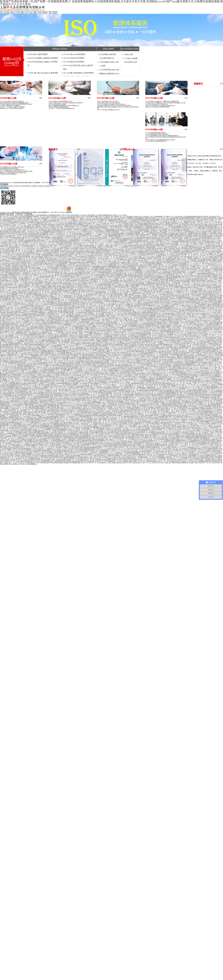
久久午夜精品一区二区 (15, 276)
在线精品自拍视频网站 (157, 278)
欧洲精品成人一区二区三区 (122, 237)
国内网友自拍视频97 (168, 360)
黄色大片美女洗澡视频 (125, 297)
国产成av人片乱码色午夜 (15, 255)
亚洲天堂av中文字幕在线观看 (209, 345)
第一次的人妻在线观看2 (164, 250)
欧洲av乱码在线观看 (196, 290)
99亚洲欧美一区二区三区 (204, 289)
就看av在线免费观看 (180, 347)
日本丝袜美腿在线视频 (187, 434)
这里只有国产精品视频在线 (202, 395)
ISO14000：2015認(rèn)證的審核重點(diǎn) (62, 108)
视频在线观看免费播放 (61, 311)
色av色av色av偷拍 (199, 282)
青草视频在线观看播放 (79, 399)
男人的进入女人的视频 (55, 244)
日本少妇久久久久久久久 (110, 225)
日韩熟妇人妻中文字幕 (56, 454)
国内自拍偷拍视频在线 (92, 357)
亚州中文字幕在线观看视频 (134, 271)
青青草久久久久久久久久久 (93, 297)
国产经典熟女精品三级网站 (33, 374)
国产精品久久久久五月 (156, 218)
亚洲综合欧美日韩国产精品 (171, 274)
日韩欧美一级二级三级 (159, 267)
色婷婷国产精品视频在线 (56, 324)
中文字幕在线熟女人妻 (185, 223)
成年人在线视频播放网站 (72, 240)
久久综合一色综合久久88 (16, 379)
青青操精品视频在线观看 (8, 324)
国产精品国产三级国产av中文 (93, 425)
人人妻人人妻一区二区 (37, 331)
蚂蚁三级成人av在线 (186, 354)
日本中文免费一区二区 (24, 230)
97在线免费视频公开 (86, 445)
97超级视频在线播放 (145, 452)
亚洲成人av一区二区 (201, 265)
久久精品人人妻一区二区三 (19, 225)
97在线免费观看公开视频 (141, 218)
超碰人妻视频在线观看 (178, 441)
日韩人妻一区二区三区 (174, 453)
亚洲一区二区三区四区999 (8, 226)
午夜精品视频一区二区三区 (130, 340)
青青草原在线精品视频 (205, 236)
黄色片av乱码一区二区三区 (56, 285)
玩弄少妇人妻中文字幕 (9, 242)
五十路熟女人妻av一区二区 (180, 325)
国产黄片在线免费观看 (49, 338)
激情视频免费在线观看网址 (186, 339)
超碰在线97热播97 (188, 368)
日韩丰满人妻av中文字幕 (131, 367)
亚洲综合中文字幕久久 (103, 372)
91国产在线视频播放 (134, 296)
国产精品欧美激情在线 (154, 339)
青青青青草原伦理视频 (76, 336)
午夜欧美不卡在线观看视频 (89, 279)
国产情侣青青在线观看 (55, 463)
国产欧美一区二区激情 (68, 219)
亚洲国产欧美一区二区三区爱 (88, 317)
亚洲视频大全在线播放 (154, 407)
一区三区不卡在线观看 (163, 247)
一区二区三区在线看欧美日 (152, 414)
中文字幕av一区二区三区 (104, 222)
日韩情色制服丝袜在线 (195, 247)
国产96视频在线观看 (149, 247)
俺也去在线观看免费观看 (66, 457)
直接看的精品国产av (39, 308)
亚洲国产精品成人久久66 (113, 315)
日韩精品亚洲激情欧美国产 (173, 338)
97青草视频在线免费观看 (133, 233)
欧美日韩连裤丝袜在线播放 (151, 253)
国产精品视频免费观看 (149, 325)
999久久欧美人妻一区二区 (150, 393)
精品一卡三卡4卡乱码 (184, 431)
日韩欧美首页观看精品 (113, 456)
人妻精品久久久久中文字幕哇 (86, 289)
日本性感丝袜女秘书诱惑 (212, 325)
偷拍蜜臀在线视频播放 (104, 285)
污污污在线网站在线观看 (211, 324)
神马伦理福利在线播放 (128, 371)
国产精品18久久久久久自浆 (60, 253)
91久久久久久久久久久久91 (123, 317)
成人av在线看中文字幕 (39, 226)
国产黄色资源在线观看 (24, 261)
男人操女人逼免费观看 (81, 226)
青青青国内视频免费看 (7, 315)
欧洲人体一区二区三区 (87, 275)
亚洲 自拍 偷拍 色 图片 (65, 389)
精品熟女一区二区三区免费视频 (169, 265)
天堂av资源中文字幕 (182, 219)
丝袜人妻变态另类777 (91, 258)
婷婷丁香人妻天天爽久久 (143, 375)
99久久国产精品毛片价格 (120, 269)
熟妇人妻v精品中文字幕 (193, 242)
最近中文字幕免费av (188, 453)
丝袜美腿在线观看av (83, 281)
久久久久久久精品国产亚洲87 (172, 342)
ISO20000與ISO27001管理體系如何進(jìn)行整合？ (161, 140)
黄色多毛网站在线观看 (210, 275)
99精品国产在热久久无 (28, 264)
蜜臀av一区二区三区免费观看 (119, 247)
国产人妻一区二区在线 (125, 333)
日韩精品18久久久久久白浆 (64, 301)
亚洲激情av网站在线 (176, 340)
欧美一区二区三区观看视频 (70, 326)
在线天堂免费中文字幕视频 (210, 269)
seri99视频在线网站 (15, 413)
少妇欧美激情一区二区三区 (198, 377)
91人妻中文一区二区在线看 (103, 240)
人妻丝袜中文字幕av (33, 232)
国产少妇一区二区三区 (56, 459)
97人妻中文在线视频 (210, 360)
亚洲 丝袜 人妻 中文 (160, 421)
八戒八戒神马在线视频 (175, 368)
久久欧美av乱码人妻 (69, 396)
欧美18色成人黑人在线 (105, 279)
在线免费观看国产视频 (84, 313)
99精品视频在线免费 (210, 406)
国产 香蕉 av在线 (182, 393)
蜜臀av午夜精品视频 (193, 353)
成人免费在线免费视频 (126, 379)
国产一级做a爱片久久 (134, 287)
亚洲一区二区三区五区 (21, 251)
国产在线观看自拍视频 (13, 237)
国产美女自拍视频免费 (91, 427)
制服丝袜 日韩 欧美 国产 (118, 290)
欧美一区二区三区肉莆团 (94, 460)
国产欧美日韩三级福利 (174, 460)
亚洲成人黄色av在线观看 (84, 364)
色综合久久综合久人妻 (86, 250)
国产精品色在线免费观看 (197, 261)
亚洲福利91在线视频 (74, 363)
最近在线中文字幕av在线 (86, 292)
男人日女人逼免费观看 (196, 360)
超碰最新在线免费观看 (156, 379)
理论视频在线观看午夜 (147, 285)
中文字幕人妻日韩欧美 (118, 421)
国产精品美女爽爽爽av (205, 276)
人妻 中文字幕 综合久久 (120, 336)
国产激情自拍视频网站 (42, 427)
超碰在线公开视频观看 (145, 226)
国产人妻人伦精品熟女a (135, 393)
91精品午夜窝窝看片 (69, 308)
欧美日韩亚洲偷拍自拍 (78, 304)
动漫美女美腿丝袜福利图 (146, 318)
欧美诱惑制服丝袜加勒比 (68, 364)
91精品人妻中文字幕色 (97, 434)
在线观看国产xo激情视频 (21, 274)
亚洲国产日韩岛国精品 (195, 249)
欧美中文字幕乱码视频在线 (141, 354)
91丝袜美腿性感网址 (70, 223)
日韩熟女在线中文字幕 (64, 257)
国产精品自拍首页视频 (148, 331)
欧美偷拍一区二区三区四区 (190, 226)
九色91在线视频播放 (116, 275)
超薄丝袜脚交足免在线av (165, 351)
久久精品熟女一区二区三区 (129, 318)
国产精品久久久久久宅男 (144, 439)
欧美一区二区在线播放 (141, 379)
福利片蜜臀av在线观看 (128, 286)
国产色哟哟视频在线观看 (41, 434)
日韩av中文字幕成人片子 (11, 223)
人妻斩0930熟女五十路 (30, 340)
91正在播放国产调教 (59, 400)
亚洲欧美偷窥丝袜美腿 (42, 381)
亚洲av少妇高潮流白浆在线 (148, 250)
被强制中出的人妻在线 (161, 367)
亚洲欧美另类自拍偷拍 (62, 225)
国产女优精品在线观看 (73, 343)
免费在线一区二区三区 (40, 275)
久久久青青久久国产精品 (108, 328)
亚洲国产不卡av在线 (101, 236)
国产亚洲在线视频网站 (77, 225)
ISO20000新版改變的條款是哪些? (156, 133)
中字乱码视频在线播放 (117, 233)
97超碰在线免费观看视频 (122, 239)
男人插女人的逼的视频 (89, 247)
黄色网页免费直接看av (190, 403)
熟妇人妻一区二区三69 (75, 232)
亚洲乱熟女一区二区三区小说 (192, 262)
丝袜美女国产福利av (125, 374)
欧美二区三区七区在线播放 (90, 414)
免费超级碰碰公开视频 (82, 328)
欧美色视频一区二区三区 (187, 389)
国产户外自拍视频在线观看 (29, 442)
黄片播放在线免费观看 (86, 290)
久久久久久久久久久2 (162, 372)
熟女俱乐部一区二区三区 (193, 422)
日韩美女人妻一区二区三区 (69, 230)
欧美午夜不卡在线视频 (144, 350)
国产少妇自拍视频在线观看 (139, 304)
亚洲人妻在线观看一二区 (161, 456)
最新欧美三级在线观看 (39, 350)
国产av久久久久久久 (38, 303)
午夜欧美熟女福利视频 (67, 274)
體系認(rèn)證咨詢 (60, 49)
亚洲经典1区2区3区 (22, 260)
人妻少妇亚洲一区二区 (163, 315)
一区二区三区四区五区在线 (8, 303)
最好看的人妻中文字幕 (32, 297)
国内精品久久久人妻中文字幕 (172, 409)
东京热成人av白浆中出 (71, 237)
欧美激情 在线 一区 (194, 424)
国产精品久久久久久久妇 (155, 442)
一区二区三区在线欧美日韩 (15, 452)
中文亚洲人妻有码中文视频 (96, 406)
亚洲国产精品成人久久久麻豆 (165, 246)
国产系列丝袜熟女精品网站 (188, 301)
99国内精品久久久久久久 (202, 379)
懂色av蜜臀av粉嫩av (48, 301)
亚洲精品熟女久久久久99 (189, 229)
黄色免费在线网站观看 (113, 219)
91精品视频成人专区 (175, 456)
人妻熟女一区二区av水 (205, 244)
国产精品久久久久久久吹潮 (146, 299)
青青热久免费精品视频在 (86, 332)
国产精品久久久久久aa (42, 281)
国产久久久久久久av (198, 246)
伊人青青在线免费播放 (204, 456)
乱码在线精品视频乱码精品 (17, 232)
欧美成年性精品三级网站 (136, 265)
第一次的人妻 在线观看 (70, 319)
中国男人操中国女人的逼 (213, 282)
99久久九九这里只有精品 (24, 324)
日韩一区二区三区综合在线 (98, 286)
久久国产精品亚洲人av (75, 239)
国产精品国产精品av (158, 223)
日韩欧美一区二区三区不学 (202, 370)
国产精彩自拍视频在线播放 (177, 463)
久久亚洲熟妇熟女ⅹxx (124, 251)
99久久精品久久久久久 (83, 218)
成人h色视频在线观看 (208, 242)
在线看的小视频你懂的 (26, 329)
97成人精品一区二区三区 (141, 413)
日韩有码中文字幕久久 (78, 221)
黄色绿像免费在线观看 (198, 250)
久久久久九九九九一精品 (181, 414)
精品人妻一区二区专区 (88, 254)
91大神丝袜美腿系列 (28, 413)
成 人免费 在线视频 (156, 342)
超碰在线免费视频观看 (71, 290)
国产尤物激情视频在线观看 (114, 226)
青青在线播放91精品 (80, 274)
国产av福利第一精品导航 (110, 411)
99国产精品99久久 (84, 264)
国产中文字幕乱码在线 (74, 247)
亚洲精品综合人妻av (41, 223)
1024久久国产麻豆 (208, 354)
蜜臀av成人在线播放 (110, 293)
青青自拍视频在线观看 (78, 307)
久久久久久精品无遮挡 (28, 249)
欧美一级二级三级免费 (61, 297)
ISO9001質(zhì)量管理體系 (38, 54)
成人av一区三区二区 (149, 307)
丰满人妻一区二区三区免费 (103, 461)
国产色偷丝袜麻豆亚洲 (148, 276)
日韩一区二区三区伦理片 (30, 258)
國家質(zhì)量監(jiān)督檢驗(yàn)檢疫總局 (45, 186)
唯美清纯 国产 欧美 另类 (98, 329)
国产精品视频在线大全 (188, 257)
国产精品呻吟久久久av (175, 222)
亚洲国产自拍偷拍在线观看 (182, 287)
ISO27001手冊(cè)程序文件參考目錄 (156, 104)
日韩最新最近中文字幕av (204, 318)
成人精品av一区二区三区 (130, 428)
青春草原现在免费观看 (101, 367)
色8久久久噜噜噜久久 (118, 285)
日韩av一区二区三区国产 (89, 306)
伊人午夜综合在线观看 (9, 267)
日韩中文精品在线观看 (205, 292)
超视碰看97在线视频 (209, 397)
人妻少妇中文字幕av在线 (30, 310)
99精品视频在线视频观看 (63, 304)
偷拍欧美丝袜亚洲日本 (42, 290)
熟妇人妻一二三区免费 (136, 399)
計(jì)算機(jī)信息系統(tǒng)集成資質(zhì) (108, 56)
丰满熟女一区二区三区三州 (167, 290)
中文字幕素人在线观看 (82, 286)
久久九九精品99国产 (118, 314)
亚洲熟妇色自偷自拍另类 (40, 294)
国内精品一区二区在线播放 (134, 390)
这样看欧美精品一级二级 (187, 265)
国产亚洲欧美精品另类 (24, 267)
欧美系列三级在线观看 (154, 322)
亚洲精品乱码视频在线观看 (35, 358)
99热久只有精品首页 (108, 403)
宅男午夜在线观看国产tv (177, 363)
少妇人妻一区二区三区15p (14, 321)
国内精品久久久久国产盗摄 (109, 310)
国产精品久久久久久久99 (209, 336)
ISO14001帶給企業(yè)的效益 (58, 104)
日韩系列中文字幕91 (191, 306)
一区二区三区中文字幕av (202, 378)
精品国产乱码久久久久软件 (85, 375)
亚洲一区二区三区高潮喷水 (191, 345)
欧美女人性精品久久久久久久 (75, 351)
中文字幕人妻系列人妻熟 (91, 339)
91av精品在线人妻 (209, 326)
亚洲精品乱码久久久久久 (56, 402)
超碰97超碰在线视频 (56, 396)
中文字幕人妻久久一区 (35, 221)
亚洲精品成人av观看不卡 (71, 292)
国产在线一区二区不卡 (174, 289)
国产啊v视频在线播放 (54, 393)
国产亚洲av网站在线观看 (40, 324)
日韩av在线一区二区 (207, 262)
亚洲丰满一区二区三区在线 (177, 294)
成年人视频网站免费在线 (82, 338)
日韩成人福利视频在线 (169, 425)
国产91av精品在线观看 (127, 396)
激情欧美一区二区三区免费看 (93, 278)
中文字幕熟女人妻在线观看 (51, 374)
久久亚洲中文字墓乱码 (212, 310)
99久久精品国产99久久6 (12, 335)
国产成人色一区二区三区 (180, 275)
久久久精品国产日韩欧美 (190, 439)
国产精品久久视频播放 (180, 420)
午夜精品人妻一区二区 (10, 461)
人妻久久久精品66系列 (97, 322)
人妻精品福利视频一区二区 (131, 294)
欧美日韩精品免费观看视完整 (29, 335)
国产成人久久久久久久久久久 (126, 244)
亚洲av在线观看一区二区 (107, 349)
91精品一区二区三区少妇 (111, 377)
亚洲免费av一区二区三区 (182, 283)
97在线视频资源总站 (113, 382)
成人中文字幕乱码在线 (23, 272)
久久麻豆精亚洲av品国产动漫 (31, 300)
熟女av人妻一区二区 (177, 307)
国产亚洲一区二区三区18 (100, 242)
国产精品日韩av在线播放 (107, 397)
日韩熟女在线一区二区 (169, 388)
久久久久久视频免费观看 (120, 240)
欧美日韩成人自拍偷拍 (29, 265)
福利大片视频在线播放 (110, 370)
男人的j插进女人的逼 (178, 269)
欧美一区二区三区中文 (190, 413)
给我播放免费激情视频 (194, 390)
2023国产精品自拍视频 (186, 322)
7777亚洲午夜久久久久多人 (96, 243)
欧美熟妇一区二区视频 (188, 267)
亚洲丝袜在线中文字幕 (25, 292)
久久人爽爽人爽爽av (200, 228)
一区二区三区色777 (215, 267)
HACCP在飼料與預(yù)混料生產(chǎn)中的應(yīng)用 (16, 171)
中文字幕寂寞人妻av (31, 342)
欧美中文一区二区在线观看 (54, 308)
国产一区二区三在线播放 (99, 313)
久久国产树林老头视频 (21, 393)
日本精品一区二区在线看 (139, 260)
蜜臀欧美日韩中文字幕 (98, 299)
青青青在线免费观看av (42, 233)
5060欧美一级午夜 (57, 390)
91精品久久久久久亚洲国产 (93, 225)
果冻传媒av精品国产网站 (146, 345)
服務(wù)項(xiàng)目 (12, 61)
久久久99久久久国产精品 (124, 249)
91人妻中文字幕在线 (206, 264)
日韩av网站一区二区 (69, 371)
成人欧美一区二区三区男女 (28, 447)
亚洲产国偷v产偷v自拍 (196, 324)
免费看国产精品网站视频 (182, 343)
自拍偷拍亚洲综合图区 (10, 230)
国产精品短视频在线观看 (190, 236)
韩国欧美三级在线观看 (71, 249)
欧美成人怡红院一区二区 (30, 360)
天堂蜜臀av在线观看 (145, 447)
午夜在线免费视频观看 (59, 429)
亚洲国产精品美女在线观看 (113, 274)
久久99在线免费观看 (149, 271)
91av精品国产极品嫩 (21, 357)
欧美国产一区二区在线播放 (36, 395)
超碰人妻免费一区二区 (131, 319)
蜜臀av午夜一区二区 (107, 311)
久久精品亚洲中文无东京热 (196, 293)
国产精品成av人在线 (158, 382)
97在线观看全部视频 (15, 425)
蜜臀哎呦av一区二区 (162, 264)
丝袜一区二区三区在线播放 (192, 372)
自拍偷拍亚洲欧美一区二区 (103, 292)
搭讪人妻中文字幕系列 (40, 368)
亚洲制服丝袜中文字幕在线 (174, 428)
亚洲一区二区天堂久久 (210, 393)
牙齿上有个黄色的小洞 (105, 217)
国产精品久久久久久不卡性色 (52, 236)
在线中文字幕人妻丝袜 (203, 251)
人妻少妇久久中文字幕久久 (141, 411)
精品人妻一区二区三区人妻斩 (135, 353)
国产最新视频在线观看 (154, 310)
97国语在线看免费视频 (140, 442)
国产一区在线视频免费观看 (133, 242)
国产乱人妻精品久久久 (53, 218)
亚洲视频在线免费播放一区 (162, 445)
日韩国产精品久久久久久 (162, 242)
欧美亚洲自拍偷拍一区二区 (87, 265)
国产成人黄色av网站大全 (107, 287)
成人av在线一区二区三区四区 (95, 221)
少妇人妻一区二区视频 (118, 303)
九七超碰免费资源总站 (189, 232)
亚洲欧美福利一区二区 (44, 240)
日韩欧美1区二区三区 (50, 257)
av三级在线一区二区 (181, 293)
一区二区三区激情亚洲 (37, 289)
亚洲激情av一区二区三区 (27, 223)
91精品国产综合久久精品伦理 (105, 454)
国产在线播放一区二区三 (68, 347)
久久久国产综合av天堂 (11, 439)
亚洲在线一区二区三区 (7, 235)
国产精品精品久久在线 (98, 378)
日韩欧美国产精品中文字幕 (91, 310)
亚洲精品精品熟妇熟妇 (125, 310)
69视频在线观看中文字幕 (172, 260)
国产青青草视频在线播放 (178, 272)
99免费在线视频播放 (139, 258)
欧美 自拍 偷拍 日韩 (69, 244)
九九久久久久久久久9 (161, 318)
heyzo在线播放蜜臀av (211, 300)
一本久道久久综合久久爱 (102, 233)
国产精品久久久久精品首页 (179, 247)
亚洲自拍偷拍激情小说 (155, 219)
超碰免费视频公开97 (151, 353)
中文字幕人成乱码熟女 (197, 343)
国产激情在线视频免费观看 (167, 393)
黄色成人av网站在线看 (160, 232)
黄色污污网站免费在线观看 (141, 446)
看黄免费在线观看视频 (163, 307)
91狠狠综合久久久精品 (41, 420)
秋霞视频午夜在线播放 (205, 286)
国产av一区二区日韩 (123, 283)
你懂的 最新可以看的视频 (101, 300)
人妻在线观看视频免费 (71, 317)
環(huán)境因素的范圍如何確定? (58, 107)
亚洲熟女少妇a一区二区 (205, 403)
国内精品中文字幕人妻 (112, 389)
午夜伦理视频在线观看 (156, 251)
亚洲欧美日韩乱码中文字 (168, 297)
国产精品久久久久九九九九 (190, 415)
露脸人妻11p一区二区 (64, 407)
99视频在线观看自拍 (66, 251)
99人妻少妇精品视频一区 (98, 301)
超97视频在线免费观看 (7, 393)
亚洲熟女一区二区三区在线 (13, 310)
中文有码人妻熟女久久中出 (190, 342)
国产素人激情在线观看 (164, 325)
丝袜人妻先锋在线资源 (17, 347)
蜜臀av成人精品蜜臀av (214, 374)
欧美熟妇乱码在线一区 (132, 372)
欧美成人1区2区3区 (128, 274)
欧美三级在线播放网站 (73, 435)
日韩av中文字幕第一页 (69, 289)
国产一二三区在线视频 (160, 222)
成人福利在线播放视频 (70, 281)
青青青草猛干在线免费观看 (51, 251)
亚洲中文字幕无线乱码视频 (190, 311)
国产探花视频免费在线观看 (136, 336)
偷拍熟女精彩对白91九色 (184, 427)
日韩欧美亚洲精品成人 (214, 228)
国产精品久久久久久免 (160, 453)
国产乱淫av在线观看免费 (59, 264)
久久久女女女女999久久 (135, 332)
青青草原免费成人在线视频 (134, 253)
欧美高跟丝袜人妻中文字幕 (106, 317)
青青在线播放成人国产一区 (170, 383)
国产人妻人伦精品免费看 (121, 311)
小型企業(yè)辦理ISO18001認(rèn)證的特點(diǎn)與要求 (114, 106)
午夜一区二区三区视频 (99, 223)
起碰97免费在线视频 (26, 441)
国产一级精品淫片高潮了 (55, 292)
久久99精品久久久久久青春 (144, 456)
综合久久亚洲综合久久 (131, 254)
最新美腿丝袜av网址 (12, 414)
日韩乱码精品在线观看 (80, 260)
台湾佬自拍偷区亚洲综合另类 (33, 228)
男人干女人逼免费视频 (137, 388)
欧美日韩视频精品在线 (184, 374)
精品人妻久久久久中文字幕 (96, 274)
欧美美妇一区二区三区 (126, 278)
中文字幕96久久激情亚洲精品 (42, 461)
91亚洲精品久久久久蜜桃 (214, 281)
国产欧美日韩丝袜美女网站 (21, 318)
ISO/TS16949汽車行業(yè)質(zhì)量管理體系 (78, 67)
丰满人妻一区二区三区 (214, 425)
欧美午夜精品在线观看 (60, 262)
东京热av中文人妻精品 (161, 286)
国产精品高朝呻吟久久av (134, 324)
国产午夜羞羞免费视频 (58, 265)
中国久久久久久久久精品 (21, 301)
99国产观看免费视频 (134, 269)
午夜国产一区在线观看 (171, 349)
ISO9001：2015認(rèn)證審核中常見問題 (12, 107)
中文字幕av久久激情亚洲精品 (71, 420)
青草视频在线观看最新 (55, 318)
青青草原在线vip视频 (11, 453)
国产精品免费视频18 (186, 365)
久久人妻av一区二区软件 (190, 244)
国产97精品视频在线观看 (213, 261)
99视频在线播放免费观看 (86, 246)
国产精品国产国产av (14, 249)
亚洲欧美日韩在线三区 (177, 315)
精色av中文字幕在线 (71, 382)
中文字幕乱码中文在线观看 (128, 268)
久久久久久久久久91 (37, 272)
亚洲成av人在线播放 (160, 415)
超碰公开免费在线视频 (132, 285)
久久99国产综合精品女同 (151, 321)
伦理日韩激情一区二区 (116, 246)
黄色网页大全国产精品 (175, 318)
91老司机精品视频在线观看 (26, 435)
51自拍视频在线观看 (112, 432)
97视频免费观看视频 (202, 274)
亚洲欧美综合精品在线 (172, 395)
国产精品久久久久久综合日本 (15, 244)
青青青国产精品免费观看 (99, 346)
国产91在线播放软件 (160, 254)
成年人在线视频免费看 (38, 261)
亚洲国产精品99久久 (130, 223)
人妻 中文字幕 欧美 (203, 301)
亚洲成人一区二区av (12, 317)
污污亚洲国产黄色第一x (15, 445)
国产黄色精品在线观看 (119, 222)
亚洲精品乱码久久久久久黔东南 (102, 402)
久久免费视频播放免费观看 (86, 319)
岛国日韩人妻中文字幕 (184, 317)
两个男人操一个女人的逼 (137, 397)
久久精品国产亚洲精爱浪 (156, 349)
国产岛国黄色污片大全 (88, 372)
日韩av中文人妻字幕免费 (143, 244)
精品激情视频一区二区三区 (54, 371)
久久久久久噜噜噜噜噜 (155, 217)
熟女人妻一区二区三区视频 (204, 257)
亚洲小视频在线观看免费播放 (59, 336)
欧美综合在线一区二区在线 (87, 222)
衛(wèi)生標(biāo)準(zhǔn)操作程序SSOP (12, 170)
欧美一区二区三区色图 (49, 431)
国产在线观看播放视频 (122, 403)
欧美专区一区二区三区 (67, 235)
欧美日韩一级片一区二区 (143, 463)
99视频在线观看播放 (45, 276)
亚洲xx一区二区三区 (151, 261)
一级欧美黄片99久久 (143, 268)
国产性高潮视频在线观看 (38, 315)
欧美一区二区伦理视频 (58, 353)
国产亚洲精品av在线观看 (101, 345)
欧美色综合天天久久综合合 (180, 261)
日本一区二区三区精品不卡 (156, 260)
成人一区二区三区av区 (139, 310)
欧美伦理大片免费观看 (126, 218)
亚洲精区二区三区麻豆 (147, 279)
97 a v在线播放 (198, 354)
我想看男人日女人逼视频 (15, 240)
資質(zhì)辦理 (108, 49)
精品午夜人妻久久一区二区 (184, 385)
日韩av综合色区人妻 (189, 221)
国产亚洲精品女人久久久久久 (65, 415)
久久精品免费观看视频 (19, 392)
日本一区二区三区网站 (70, 233)
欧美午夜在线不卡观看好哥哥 (159, 403)
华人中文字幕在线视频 (24, 226)
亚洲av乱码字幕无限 (191, 276)
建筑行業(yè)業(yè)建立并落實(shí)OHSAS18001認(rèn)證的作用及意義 (118, 108)
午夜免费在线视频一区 (184, 407)
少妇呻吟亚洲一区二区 (46, 262)
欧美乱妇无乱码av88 (17, 400)
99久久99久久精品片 (39, 453)
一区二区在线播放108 (161, 294)
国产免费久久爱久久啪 (195, 219)
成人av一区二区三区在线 (56, 223)
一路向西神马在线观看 (195, 350)
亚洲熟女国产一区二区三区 (165, 287)
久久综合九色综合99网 (16, 228)
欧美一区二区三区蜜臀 (189, 382)
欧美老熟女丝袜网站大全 (156, 225)
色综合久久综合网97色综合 (24, 275)
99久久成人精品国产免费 (153, 383)
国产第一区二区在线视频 (60, 276)
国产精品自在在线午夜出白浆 (151, 385)
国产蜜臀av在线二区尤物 (17, 297)
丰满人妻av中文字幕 (12, 308)
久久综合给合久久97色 (85, 282)
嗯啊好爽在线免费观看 (93, 311)
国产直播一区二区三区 (64, 228)
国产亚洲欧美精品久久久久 (104, 381)
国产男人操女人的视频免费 (172, 251)
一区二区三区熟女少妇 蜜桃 (187, 243)
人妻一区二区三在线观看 (94, 446)
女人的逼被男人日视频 (102, 246)
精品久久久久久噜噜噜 (46, 311)
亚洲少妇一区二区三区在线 (194, 346)
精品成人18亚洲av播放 (175, 345)
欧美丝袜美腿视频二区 (61, 372)
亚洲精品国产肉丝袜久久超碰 (149, 290)
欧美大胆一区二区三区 (206, 463)
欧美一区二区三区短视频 (177, 346)
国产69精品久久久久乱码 (40, 285)
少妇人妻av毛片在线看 (45, 339)
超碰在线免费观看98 (191, 363)
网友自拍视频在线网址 (88, 262)
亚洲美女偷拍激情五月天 (153, 237)
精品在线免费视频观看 (172, 235)
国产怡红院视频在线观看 (45, 377)
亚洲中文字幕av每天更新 (193, 294)
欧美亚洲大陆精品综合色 (178, 358)
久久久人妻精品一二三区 (128, 382)
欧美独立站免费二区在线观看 (197, 308)
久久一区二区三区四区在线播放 (49, 422)
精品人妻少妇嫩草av (120, 262)
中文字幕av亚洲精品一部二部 (104, 237)
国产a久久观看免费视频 (76, 269)
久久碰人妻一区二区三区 (37, 438)
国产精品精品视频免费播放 (78, 349)
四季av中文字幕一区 (35, 428)
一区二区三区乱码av (69, 346)
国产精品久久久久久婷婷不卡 (43, 239)
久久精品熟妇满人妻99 (201, 278)
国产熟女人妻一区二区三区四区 (121, 449)
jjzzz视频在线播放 (46, 254)
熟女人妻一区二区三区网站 (158, 386)
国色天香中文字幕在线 (103, 343)
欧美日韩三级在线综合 (114, 429)
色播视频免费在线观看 (88, 343)
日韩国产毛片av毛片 (94, 260)
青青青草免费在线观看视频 (95, 439)
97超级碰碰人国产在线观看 (31, 321)
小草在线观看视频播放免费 (191, 217)
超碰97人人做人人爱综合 (172, 411)
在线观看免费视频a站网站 (140, 219)
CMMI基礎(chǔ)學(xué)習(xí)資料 (109, 64)
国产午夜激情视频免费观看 (167, 314)
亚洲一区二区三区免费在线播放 (48, 293)
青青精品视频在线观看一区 (110, 460)
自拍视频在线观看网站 (206, 409)
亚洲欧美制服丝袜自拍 (130, 275)
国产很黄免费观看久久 (9, 336)
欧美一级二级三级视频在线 (129, 299)
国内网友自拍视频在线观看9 (57, 414)
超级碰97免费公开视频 (130, 226)
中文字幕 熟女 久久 (42, 244)
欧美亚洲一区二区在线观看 (67, 300)
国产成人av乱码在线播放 (193, 296)
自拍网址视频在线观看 (73, 461)
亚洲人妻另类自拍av (157, 338)
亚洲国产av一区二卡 (181, 424)
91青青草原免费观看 (165, 390)
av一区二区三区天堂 (124, 322)
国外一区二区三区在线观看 (197, 237)
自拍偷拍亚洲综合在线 (207, 307)
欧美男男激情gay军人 (122, 435)
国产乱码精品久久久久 (16, 243)
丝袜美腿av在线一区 (174, 285)
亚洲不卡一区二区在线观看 (169, 253)
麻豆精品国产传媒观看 (201, 392)
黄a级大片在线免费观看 (73, 414)
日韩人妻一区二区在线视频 (15, 340)
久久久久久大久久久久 (210, 223)
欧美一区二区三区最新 (85, 345)
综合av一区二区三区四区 (84, 242)
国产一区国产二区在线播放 (106, 404)
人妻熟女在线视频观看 (214, 427)
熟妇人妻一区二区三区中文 (182, 418)
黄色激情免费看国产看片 (163, 269)
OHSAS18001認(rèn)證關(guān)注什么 (108, 110)
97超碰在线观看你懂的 (125, 411)
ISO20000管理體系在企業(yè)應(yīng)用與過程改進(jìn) (162, 136)
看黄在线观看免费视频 (68, 218)
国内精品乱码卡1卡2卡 (115, 420)
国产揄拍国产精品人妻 (159, 301)
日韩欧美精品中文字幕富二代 (104, 354)
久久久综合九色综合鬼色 (115, 346)
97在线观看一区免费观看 (172, 365)
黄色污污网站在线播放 (130, 313)
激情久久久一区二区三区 (59, 278)
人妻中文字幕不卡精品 (104, 306)
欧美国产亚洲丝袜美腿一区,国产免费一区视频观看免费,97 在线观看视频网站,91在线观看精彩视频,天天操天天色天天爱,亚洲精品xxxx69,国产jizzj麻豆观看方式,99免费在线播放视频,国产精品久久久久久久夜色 (63, 215)
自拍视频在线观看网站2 (22, 315)
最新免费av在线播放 (75, 253)
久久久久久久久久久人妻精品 (9, 239)
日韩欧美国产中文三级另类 (78, 321)
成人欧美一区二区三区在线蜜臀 (17, 307)
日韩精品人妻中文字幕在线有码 (57, 363)
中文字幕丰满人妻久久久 (159, 333)
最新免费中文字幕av (150, 292)
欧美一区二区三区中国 (49, 349)
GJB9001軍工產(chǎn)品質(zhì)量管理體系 (43, 75)
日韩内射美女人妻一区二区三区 (12, 253)
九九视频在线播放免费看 (151, 228)
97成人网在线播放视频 (57, 290)
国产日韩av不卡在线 (155, 274)
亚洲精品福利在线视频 (62, 321)
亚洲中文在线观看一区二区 (159, 257)
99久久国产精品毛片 (174, 229)
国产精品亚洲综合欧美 (12, 233)
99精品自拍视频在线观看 (15, 351)
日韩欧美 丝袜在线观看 (119, 424)
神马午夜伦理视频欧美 (135, 228)
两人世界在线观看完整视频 (185, 378)
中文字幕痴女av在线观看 (46, 372)
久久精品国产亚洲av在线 (22, 235)
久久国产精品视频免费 (135, 247)
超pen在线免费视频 (169, 219)
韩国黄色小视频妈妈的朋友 (42, 237)
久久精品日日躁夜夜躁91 (140, 317)
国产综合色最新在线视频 (197, 396)
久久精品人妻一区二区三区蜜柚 (121, 261)
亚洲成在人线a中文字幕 (173, 328)
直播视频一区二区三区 (134, 331)
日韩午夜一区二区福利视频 (58, 247)
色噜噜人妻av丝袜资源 (112, 396)
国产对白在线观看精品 (125, 356)
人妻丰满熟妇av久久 (201, 404)
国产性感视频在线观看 (12, 363)
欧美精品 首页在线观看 (118, 353)
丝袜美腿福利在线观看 (103, 232)
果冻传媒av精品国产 (59, 456)
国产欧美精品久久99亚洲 (172, 361)
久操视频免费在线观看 (106, 339)
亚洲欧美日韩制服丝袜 (99, 219)
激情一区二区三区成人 (210, 346)
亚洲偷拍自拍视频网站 (126, 243)
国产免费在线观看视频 (32, 407)
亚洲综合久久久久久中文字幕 (22, 346)
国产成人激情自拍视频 (7, 251)
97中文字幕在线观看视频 (37, 313)
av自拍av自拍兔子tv (119, 447)
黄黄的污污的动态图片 (130, 345)
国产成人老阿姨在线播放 (204, 232)
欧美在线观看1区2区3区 (126, 338)
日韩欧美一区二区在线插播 (16, 342)
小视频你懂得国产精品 (138, 293)
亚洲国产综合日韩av (66, 374)
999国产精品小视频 (148, 242)
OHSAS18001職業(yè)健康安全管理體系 (43, 58)
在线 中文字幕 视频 (71, 333)
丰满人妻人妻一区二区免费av (35, 229)
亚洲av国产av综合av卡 (84, 378)
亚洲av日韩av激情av (199, 365)
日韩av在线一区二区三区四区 (128, 441)
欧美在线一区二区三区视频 (61, 356)
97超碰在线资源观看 (74, 262)
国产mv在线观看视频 (127, 235)
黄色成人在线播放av (96, 251)
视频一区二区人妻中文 (121, 265)
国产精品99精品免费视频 (37, 406)
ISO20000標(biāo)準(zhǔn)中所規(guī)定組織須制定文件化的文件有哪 (166, 138)
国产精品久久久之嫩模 (106, 296)
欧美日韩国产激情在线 (93, 361)
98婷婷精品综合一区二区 (157, 221)
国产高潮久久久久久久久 (58, 217)
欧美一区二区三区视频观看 (183, 246)
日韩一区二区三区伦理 (186, 370)
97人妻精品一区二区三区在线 (105, 262)
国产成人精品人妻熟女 (31, 271)
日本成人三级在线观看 (171, 218)
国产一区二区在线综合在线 (25, 336)
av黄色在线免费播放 (66, 229)
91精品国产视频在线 (204, 271)
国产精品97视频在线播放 (11, 402)
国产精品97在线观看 (153, 297)
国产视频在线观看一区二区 (152, 388)
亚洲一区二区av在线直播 (43, 253)
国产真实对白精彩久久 (13, 314)
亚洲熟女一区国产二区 (74, 255)
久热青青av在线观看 (197, 407)
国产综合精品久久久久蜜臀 (26, 427)
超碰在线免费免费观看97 (129, 267)
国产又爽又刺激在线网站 (90, 239)
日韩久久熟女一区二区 (35, 370)
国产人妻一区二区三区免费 (8, 217)
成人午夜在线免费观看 (52, 242)
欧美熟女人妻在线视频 (156, 378)
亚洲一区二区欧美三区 (204, 222)
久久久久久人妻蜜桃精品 (134, 272)
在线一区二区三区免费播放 (105, 265)
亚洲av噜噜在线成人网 (175, 439)
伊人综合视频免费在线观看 (140, 230)
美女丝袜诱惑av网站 (86, 335)
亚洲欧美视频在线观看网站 (12, 269)
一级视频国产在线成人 (189, 222)
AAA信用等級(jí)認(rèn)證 (109, 70)
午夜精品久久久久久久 (71, 454)
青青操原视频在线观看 (177, 296)
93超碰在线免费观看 (49, 370)
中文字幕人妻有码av (146, 222)
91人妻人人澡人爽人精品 (154, 377)
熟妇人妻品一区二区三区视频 (39, 365)
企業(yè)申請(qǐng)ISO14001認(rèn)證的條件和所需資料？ (66, 103)
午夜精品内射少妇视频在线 (97, 226)
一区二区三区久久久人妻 (194, 255)
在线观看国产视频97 (13, 388)
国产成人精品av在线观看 (27, 233)
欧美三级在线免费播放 (165, 406)
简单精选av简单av (162, 324)
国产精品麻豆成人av (146, 368)
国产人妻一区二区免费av (10, 292)
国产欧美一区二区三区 (147, 236)
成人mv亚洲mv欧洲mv (71, 222)
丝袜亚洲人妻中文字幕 (91, 287)
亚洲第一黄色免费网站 (183, 402)
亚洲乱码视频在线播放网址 (87, 450)
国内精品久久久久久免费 (195, 397)
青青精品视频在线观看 (134, 325)
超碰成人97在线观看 (163, 292)
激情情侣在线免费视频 (7, 386)
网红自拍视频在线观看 (31, 293)
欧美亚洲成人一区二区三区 (88, 285)
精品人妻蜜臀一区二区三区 (20, 250)
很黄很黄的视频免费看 (90, 447)
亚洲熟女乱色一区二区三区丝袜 (12, 381)
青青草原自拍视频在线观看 (140, 251)
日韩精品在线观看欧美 (9, 219)
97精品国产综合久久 (27, 237)
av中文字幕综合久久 (79, 370)
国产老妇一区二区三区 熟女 (9, 427)
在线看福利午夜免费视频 (104, 388)
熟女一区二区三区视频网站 (171, 371)
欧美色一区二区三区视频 (66, 293)
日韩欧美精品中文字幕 (144, 267)
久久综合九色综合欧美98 (19, 221)
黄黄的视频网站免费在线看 (67, 242)
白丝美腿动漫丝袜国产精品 (13, 287)
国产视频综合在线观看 (185, 253)
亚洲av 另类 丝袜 (29, 332)
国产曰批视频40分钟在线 (85, 303)
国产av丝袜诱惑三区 (15, 281)
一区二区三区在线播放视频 (147, 264)
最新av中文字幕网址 (35, 251)
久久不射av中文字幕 (123, 383)
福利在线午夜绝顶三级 (132, 343)
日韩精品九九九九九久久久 (24, 299)
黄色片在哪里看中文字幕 (18, 311)
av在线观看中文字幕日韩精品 (159, 230)
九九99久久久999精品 (112, 243)
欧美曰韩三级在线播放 (119, 459)
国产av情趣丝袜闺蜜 (59, 351)
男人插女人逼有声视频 (30, 400)
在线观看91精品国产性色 (154, 258)
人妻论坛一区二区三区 (188, 421)
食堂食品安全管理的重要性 (9, 174)
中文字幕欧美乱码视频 (215, 278)
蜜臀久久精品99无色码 (204, 218)
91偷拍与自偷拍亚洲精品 (142, 235)
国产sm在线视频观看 (69, 441)
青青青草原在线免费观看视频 (146, 315)
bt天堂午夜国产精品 (182, 336)
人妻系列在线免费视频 (49, 221)
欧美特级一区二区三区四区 (79, 392)
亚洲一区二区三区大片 (132, 381)
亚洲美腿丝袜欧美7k (195, 336)
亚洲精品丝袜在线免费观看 (142, 342)
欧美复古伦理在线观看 (168, 385)
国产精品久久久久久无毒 (51, 345)
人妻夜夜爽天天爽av (209, 249)
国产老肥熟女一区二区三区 (96, 389)
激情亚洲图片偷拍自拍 (81, 409)
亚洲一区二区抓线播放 (56, 329)
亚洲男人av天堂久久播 (66, 409)
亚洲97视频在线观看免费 (73, 354)
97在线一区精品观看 (87, 261)
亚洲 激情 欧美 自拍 (211, 293)
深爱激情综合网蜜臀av (139, 374)
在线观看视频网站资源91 (102, 275)
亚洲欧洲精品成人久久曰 (60, 239)
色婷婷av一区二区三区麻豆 (68, 421)
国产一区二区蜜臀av (96, 235)
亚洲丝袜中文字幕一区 (35, 304)
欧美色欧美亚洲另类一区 (193, 269)
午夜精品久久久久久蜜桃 (177, 306)
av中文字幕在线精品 (88, 255)
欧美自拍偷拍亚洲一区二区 (52, 326)
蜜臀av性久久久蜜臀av (12, 246)
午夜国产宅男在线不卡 (80, 243)
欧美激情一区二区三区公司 (77, 311)
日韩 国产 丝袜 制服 (23, 219)
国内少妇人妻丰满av (88, 381)
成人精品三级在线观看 (26, 222)
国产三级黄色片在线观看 (142, 278)
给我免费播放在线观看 (188, 251)
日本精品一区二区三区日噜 (88, 271)
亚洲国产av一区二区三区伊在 (52, 219)
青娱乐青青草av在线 (125, 432)
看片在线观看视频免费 (132, 368)
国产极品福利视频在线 (69, 378)
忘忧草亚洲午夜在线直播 (205, 229)
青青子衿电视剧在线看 (169, 258)
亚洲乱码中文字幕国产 (50, 228)
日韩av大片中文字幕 (202, 267)
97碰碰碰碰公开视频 (103, 350)
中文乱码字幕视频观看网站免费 (100, 272)
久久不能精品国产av (128, 375)
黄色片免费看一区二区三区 (67, 267)
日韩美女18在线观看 (23, 331)
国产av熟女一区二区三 (67, 272)
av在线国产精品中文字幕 (140, 370)
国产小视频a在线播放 (158, 244)
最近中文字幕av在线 (19, 229)
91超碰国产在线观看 (171, 223)
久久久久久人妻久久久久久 (179, 300)
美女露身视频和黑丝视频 (85, 421)
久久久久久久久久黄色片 (97, 244)
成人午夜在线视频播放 (106, 325)
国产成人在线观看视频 (42, 332)
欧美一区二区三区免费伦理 (203, 339)
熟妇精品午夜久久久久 (113, 378)
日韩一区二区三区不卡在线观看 (212, 255)
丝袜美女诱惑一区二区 (135, 461)
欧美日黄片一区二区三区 (10, 286)
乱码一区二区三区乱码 (208, 420)
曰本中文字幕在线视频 (39, 230)
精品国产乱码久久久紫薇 (107, 239)
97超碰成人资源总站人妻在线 (88, 249)
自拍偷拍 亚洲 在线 (138, 249)
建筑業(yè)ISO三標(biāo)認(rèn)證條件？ (12, 108)
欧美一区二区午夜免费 (116, 367)
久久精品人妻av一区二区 (30, 276)
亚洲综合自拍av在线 (115, 375)
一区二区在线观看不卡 (160, 368)
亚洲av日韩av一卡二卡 (177, 445)
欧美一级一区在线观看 (113, 308)
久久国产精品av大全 (92, 325)
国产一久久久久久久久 (64, 221)
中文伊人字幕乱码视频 (87, 318)
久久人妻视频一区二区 (49, 307)
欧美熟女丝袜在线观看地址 (146, 275)
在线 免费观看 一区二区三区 (78, 379)
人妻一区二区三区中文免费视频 (21, 450)
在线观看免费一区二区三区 (19, 415)
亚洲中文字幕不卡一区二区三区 (139, 403)
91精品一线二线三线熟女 (109, 297)
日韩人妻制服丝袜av (168, 293)
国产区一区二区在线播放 (83, 346)
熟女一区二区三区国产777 (188, 274)
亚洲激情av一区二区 (82, 244)
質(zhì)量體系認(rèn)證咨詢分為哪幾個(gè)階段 (14, 103)
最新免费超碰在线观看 (198, 349)
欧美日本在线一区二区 (113, 299)
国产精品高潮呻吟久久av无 (45, 269)
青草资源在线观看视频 (48, 225)
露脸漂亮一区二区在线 (112, 434)
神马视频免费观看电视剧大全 (188, 218)
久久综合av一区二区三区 (117, 347)
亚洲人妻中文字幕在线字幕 (152, 399)
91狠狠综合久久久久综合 (191, 230)
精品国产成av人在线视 (140, 217)
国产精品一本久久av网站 (210, 279)
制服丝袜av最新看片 (24, 286)
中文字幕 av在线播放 (8, 382)
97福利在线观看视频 (23, 242)
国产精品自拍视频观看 (175, 230)
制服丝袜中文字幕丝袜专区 (185, 228)
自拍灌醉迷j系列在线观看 (69, 303)
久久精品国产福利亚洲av (209, 296)
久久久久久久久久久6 (91, 351)
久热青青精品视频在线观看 (33, 418)
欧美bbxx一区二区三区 (202, 446)
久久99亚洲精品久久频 (87, 240)
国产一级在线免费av (133, 290)
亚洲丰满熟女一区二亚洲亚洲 (181, 250)
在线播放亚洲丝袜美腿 (128, 445)
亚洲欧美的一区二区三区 (14, 339)
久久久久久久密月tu (193, 264)
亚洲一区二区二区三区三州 (8, 397)
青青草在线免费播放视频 (55, 368)
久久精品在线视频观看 (147, 306)
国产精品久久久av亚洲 (72, 285)
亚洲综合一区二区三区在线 (139, 392)
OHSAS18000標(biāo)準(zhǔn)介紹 (107, 101)
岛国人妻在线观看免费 (73, 456)
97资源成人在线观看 (194, 351)
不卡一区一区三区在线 (182, 360)
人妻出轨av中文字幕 (151, 397)
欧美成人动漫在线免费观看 (190, 409)
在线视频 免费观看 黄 (105, 269)
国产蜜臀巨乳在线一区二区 (81, 301)
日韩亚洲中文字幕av (133, 279)
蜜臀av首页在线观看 (174, 319)
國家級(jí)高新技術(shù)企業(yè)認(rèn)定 (109, 75)
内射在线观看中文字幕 (216, 258)
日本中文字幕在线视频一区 (173, 244)
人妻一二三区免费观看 (148, 233)
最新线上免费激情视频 (206, 226)
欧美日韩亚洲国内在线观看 (153, 249)
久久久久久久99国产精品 (31, 351)
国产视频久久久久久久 (198, 287)
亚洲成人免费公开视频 (79, 283)
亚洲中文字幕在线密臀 (139, 377)
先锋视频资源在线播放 (16, 361)
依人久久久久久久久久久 (186, 304)
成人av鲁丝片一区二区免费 (75, 278)
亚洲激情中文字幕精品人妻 (202, 400)
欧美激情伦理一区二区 (110, 251)
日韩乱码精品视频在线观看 (15, 293)
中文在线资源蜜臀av (119, 271)
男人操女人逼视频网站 (16, 332)
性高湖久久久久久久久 (86, 367)
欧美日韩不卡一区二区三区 (39, 318)
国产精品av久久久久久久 (173, 452)
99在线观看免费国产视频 (191, 299)
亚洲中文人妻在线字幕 (204, 328)
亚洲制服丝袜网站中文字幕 (138, 410)
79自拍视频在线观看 (162, 299)
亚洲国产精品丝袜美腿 (110, 283)
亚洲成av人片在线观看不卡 (126, 229)
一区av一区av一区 (110, 244)
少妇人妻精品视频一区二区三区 (177, 350)
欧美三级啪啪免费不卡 (138, 239)
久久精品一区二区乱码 (113, 358)
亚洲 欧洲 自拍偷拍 (96, 338)
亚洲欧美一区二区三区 (30, 243)
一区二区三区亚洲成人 (186, 383)
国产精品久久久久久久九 (148, 255)
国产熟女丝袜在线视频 (164, 261)
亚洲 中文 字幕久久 (185, 349)
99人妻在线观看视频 (133, 222)
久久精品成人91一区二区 (108, 383)
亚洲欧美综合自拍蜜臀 (184, 240)
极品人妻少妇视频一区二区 (107, 351)
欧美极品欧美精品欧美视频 (81, 251)
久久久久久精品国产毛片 (41, 246)
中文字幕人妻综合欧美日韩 (162, 300)
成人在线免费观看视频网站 (117, 390)
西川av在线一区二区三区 (40, 414)
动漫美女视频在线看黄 (81, 432)
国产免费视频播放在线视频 (98, 267)
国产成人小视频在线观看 (66, 226)
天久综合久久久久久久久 (14, 360)
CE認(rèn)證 (128, 54)
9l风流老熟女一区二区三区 (115, 364)
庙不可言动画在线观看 (24, 454)
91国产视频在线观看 (17, 271)
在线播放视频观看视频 (62, 383)
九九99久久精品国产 (122, 399)
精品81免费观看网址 (102, 289)
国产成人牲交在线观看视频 (178, 264)
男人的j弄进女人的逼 (115, 386)
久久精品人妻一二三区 (143, 386)
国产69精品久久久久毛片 (142, 257)
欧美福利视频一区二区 (171, 225)
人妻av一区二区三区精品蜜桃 (78, 413)
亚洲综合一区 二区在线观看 (83, 418)
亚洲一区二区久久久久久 (40, 317)
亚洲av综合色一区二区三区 (151, 332)
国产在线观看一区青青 (181, 239)
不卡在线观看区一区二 (193, 272)
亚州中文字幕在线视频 (138, 237)
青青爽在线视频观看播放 (113, 301)
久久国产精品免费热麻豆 (19, 395)
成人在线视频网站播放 (46, 232)
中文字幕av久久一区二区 (101, 386)
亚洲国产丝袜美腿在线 (114, 286)
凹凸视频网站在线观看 (87, 340)
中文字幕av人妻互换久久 (15, 322)
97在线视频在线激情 (80, 268)
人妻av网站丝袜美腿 (183, 377)
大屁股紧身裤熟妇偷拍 (152, 283)
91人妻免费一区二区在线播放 (46, 383)
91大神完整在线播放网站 (25, 217)
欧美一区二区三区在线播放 (42, 390)
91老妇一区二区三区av (96, 457)
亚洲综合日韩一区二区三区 (101, 422)
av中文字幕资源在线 (132, 232)
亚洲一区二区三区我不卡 (56, 222)
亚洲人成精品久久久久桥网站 (51, 375)
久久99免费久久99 (52, 226)
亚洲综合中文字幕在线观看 (53, 289)
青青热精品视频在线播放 (99, 415)
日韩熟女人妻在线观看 (145, 319)
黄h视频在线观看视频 (9, 275)
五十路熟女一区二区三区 (17, 421)
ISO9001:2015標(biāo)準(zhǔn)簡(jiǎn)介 (12, 101)
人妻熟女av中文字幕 (103, 247)
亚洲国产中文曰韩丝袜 (73, 279)
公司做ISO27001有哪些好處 (154, 103)
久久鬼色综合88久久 (126, 357)
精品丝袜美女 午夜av (101, 255)
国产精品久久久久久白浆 (98, 281)
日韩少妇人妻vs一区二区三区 (192, 340)
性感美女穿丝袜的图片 (182, 432)
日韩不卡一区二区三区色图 (166, 461)
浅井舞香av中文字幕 (74, 254)
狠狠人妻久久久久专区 (155, 243)
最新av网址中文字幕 (155, 360)
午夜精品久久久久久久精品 (65, 432)
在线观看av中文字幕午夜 (200, 258)
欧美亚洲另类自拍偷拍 (196, 414)
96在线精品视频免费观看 (101, 250)
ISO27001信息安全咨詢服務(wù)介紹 (174, 103)
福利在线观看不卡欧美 (136, 321)
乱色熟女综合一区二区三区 (209, 331)
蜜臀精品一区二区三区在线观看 (36, 218)
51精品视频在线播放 (216, 233)
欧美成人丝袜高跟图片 (94, 321)
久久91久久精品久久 (197, 326)
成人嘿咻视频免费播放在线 (129, 417)
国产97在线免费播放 (15, 424)
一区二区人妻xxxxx (146, 453)
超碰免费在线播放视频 (122, 365)
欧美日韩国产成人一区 (173, 267)
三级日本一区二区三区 (77, 342)
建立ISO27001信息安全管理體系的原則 (157, 107)
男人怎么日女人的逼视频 (199, 374)
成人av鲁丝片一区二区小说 (115, 223)
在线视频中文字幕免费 (38, 371)
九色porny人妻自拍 (32, 262)
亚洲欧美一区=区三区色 (214, 237)
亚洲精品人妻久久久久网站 (126, 221)
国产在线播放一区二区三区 (117, 324)
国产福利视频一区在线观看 (78, 383)
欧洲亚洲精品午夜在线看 (94, 356)
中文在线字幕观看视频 (35, 307)
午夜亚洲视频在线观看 (148, 262)
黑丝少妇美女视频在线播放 (90, 253)
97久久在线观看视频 (35, 296)
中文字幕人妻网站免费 (112, 268)
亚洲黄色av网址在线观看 (153, 239)
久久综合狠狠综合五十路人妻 (85, 236)
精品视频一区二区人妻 (188, 254)
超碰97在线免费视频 (151, 435)
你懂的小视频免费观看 (176, 286)
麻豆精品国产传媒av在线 (74, 350)
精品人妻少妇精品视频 (71, 368)
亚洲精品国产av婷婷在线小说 (201, 285)
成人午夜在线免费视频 (79, 257)
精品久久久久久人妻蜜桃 (184, 258)
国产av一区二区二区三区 (79, 228)
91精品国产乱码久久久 (13, 356)
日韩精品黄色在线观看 (139, 297)
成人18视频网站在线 (111, 221)
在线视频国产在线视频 (80, 229)
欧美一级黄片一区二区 (57, 246)
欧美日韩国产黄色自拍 (103, 353)
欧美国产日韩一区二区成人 (32, 322)
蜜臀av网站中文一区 (89, 232)
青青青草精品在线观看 (200, 225)
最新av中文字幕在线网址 (76, 297)
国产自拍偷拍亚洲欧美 (211, 343)
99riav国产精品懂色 (151, 351)
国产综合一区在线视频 (117, 343)
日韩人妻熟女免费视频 (38, 286)
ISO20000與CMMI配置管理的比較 (156, 141)
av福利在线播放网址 (58, 237)
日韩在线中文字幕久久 (183, 290)
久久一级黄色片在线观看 (83, 219)
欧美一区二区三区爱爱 (85, 382)
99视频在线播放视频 (215, 457)
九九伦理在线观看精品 (150, 461)
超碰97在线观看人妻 (18, 254)
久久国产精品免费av (57, 249)
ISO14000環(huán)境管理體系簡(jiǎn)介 (61, 101)
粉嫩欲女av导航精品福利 (109, 356)
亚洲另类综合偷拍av (56, 319)
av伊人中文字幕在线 (216, 383)
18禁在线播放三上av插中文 (198, 425)
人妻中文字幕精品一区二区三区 (211, 272)
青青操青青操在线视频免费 (83, 415)
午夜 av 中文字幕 (126, 219)
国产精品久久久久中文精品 (101, 347)
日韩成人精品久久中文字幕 (131, 420)
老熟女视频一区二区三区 (84, 347)
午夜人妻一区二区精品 (93, 410)
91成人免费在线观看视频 (145, 308)
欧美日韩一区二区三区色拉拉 (87, 331)
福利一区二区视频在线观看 (84, 300)
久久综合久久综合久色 (214, 235)
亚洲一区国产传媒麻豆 (37, 282)
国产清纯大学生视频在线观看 (171, 438)
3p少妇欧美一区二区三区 (183, 399)
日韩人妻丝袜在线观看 (26, 460)
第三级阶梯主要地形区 (209, 239)
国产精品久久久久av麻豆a (41, 279)
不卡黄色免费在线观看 (91, 217)
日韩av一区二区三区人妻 (52, 367)
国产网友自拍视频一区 (123, 293)
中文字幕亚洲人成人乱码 (151, 282)
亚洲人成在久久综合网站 (171, 243)
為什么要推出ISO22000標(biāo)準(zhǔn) (12, 167)
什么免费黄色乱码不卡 (168, 310)
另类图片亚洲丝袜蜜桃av (191, 375)
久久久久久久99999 (71, 294)
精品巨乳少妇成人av (106, 253)
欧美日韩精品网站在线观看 (57, 365)
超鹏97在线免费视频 (216, 301)
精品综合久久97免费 (187, 379)
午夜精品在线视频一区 (110, 229)
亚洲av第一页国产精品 (36, 250)
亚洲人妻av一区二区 (101, 318)
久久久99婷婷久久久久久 (43, 249)
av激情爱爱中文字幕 (125, 389)
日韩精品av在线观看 (168, 249)
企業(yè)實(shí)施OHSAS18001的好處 (108, 103)
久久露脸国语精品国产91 (25, 279)
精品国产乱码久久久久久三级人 (110, 357)
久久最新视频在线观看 (180, 397)
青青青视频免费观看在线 (85, 386)
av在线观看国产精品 (34, 357)
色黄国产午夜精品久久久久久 (159, 268)
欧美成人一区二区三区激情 (167, 228)
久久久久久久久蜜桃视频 (198, 297)
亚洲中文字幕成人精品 (115, 255)
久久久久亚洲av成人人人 (65, 360)
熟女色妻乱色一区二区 (180, 435)
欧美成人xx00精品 (183, 237)
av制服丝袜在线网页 (94, 228)
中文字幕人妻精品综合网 (11, 329)
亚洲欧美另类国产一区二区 (174, 413)
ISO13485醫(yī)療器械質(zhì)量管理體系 (78, 73)
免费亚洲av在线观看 (186, 235)
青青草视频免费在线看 (177, 276)
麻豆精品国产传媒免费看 (38, 235)
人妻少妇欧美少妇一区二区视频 (32, 417)
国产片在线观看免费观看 (12, 383)
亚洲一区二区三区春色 (203, 454)
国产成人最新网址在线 (145, 232)
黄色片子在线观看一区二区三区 (108, 333)
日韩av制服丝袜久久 (36, 219)
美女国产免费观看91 (137, 261)
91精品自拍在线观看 (181, 249)
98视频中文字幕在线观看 (51, 250)
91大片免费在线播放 (96, 293)
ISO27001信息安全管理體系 (74, 58)
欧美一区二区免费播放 (10, 435)
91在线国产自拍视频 (166, 321)
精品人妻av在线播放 (76, 296)
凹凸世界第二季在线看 (143, 346)
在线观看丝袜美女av (114, 264)
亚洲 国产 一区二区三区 (159, 350)
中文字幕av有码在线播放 (146, 415)
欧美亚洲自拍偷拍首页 (125, 446)
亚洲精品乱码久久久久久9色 (107, 249)
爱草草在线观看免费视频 (51, 436)
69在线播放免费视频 (44, 353)
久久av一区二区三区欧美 (213, 250)
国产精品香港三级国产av (95, 229)
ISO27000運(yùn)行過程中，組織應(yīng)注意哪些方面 (162, 101)
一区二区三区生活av (64, 392)
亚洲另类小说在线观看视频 (170, 322)
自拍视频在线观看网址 (141, 360)
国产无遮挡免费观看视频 (164, 331)
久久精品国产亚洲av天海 (118, 272)
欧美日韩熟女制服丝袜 (122, 349)
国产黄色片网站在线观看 (208, 424)
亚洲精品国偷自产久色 (19, 375)
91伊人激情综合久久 (78, 404)
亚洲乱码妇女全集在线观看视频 (56, 350)
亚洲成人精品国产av (172, 447)
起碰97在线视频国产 (34, 225)
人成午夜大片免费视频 (171, 304)
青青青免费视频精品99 (215, 404)
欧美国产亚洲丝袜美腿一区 (185, 282)
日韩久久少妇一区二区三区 (47, 243)
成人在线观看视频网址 (103, 450)
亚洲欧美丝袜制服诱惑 (165, 397)
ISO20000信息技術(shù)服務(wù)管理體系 (43, 64)
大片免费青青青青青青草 (66, 268)
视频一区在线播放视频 (176, 417)
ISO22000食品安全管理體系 (74, 62)
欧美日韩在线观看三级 (202, 442)
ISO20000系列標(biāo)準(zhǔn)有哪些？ (157, 134)
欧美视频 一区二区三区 (26, 239)
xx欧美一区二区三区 (190, 443)
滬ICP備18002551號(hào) (58, 212)
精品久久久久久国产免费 (84, 308)
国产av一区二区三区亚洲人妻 (139, 349)
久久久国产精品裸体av (99, 308)
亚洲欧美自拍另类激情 (84, 223)
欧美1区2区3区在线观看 (60, 254)
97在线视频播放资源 (83, 417)
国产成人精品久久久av (73, 306)
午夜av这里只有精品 (38, 346)
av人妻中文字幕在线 (68, 453)
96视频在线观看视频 (114, 236)
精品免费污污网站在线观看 (46, 342)
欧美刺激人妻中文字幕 (188, 457)
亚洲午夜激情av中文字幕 (17, 464)
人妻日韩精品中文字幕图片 (8, 257)
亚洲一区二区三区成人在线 (102, 261)
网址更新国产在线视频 (120, 276)
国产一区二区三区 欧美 (20, 236)
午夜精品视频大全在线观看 (54, 261)
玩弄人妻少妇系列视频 (91, 269)
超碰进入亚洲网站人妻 (112, 374)
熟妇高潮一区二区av (28, 281)
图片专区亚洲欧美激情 (142, 221)
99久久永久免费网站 (140, 357)
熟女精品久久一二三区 (58, 385)
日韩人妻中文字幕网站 (65, 260)
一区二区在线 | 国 (24, 282)
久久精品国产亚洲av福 (71, 332)
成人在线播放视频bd (54, 299)
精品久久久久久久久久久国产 (130, 236)
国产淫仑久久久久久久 (9, 365)
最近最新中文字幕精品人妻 (200, 240)
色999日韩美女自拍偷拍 (204, 243)
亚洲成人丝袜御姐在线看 (18, 218)
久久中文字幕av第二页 (88, 276)
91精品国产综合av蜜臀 (28, 290)
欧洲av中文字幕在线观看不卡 (101, 418)
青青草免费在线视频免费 (82, 235)
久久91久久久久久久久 (38, 267)
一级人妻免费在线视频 (60, 452)
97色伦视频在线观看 (67, 358)
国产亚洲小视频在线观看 (18, 364)
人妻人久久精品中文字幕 (57, 279)
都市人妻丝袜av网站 (125, 377)
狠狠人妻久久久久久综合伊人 (59, 258)
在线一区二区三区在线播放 (71, 318)
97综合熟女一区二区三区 (110, 257)
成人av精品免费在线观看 (81, 411)
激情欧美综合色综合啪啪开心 (163, 303)
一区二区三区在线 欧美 (48, 357)
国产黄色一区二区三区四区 (35, 392)
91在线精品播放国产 (195, 239)
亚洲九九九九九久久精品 (193, 331)
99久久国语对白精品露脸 (146, 441)
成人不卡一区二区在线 (52, 274)
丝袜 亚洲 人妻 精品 (75, 314)
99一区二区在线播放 (163, 296)
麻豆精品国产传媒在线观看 (57, 354)
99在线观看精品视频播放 (178, 242)
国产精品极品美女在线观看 (104, 276)
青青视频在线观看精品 (35, 236)
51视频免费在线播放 (10, 272)
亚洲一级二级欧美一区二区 (174, 221)
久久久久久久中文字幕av (148, 287)
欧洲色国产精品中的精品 (176, 233)
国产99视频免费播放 (173, 354)
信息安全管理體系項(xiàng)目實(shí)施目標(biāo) (160, 106)
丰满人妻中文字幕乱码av (202, 434)
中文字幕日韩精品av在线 (173, 311)
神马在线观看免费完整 (145, 364)
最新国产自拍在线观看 (53, 230)
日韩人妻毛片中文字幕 (43, 343)
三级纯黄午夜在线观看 (175, 299)
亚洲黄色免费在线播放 (65, 283)
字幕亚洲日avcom (94, 328)
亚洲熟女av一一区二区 (117, 385)
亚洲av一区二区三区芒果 (128, 378)
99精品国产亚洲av (209, 219)
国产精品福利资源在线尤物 (130, 264)
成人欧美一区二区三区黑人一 (148, 343)
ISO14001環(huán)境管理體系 (74, 54)
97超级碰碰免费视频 (46, 351)
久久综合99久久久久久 (70, 282)
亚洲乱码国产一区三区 (143, 371)
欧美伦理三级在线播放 (111, 335)
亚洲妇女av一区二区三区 (162, 443)
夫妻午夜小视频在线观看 (114, 294)
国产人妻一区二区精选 (201, 322)
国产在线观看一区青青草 (169, 237)
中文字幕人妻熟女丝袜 (55, 275)
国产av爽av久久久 (17, 353)
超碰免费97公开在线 (82, 371)
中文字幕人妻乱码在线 (52, 409)
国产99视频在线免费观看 (192, 307)
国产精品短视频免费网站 (206, 411)
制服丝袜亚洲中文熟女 (174, 415)
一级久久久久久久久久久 (206, 319)
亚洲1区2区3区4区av (44, 278)
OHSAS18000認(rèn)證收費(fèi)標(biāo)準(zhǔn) (111, 104)
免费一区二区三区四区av (214, 314)
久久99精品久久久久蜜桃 (78, 356)
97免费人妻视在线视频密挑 (49, 322)
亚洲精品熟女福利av (18, 268)
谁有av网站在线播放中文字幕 (129, 281)
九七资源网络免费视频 (26, 246)
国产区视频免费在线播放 (34, 349)
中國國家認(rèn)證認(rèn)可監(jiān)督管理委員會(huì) (16, 186)
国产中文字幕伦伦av (44, 271)
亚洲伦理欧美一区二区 (168, 399)
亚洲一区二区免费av (144, 428)
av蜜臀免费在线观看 (155, 317)
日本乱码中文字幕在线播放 (213, 396)
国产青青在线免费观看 (35, 283)
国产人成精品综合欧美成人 (23, 285)
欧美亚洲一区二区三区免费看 (159, 229)
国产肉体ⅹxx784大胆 (53, 235)
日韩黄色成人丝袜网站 (99, 364)
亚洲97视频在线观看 (174, 367)
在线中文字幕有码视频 (128, 436)
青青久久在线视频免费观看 (53, 346)
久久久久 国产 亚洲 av (97, 218)
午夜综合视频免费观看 (141, 225)
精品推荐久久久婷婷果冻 (129, 315)
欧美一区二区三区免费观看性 (30, 356)
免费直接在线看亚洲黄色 (169, 404)
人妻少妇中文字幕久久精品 (160, 463)
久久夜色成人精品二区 (147, 294)
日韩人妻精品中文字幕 (45, 424)
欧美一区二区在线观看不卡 (52, 358)
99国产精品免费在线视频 (32, 268)
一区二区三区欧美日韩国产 (49, 300)
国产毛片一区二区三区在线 (103, 332)
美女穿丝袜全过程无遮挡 (99, 436)
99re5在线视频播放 (41, 363)
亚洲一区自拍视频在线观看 (81, 322)
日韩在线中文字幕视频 (102, 254)
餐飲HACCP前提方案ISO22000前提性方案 (13, 173)
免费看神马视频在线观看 (213, 246)
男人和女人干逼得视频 (190, 292)
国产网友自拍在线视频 (97, 315)
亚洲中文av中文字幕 (121, 228)
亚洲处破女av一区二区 (108, 228)
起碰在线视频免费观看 (143, 429)
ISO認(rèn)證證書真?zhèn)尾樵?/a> (11, 106)
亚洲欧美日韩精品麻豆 (158, 434)
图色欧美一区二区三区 (111, 218)
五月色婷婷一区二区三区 (117, 300)
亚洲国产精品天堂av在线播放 (156, 311)
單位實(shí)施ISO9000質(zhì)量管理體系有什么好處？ (16, 104)
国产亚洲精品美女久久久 (110, 360)
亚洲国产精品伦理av (174, 257)
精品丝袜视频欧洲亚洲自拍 (97, 432)
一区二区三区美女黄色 (68, 299)
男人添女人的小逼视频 (31, 452)
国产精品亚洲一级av (132, 347)
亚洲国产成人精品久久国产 (10, 390)
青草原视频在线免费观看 (52, 272)
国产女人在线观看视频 (58, 403)
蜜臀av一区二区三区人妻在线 (145, 286)
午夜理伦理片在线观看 (199, 235)
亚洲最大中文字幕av (22, 406)
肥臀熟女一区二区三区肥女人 (51, 347)
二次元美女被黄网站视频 (189, 328)
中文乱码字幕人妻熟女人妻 (75, 217)
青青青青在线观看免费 (146, 254)
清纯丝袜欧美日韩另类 (157, 446)
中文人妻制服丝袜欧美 (81, 457)
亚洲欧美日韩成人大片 (163, 255)
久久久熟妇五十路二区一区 (40, 454)
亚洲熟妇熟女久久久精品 (71, 324)
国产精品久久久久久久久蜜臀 (69, 345)
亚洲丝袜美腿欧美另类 (215, 225)
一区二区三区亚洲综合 (78, 325)
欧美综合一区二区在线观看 (81, 374)
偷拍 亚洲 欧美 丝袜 (209, 247)
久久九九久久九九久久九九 (211, 283)
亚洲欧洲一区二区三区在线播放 (123, 217)
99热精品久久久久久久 (203, 221)
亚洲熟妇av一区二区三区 (94, 283)
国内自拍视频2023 (203, 233)
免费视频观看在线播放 (114, 267)
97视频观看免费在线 (49, 304)
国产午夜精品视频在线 (68, 236)
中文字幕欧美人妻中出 (207, 353)
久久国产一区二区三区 (141, 243)
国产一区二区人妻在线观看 (213, 332)
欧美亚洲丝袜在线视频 (19, 262)
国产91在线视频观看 (113, 281)
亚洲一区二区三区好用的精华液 (40, 247)
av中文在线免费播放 (141, 335)
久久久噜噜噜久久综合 (139, 361)
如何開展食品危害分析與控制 (9, 168)
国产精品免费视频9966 (99, 441)
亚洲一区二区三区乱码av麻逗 (9, 282)
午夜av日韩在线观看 (58, 240)
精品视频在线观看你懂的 (151, 390)
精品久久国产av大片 (100, 294)
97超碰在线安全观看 (28, 381)
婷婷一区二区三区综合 (190, 271)
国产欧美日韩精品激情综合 (136, 422)
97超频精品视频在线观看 (83, 299)
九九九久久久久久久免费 (22, 289)
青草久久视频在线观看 (58, 460)
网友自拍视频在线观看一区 (68, 313)
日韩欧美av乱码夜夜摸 (164, 353)
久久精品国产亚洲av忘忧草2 (135, 418)
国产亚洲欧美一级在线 (209, 422)
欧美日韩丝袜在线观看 (148, 246)
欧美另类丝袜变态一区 (166, 283)
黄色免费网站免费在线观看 (38, 333)
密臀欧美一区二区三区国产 (42, 217)
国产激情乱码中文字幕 (124, 230)
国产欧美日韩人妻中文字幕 (26, 396)
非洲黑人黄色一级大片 (28, 319)
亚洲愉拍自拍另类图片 (163, 276)
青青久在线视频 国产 (161, 236)
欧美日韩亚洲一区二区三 (18, 338)
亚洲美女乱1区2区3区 (115, 340)
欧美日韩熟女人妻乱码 (207, 217)
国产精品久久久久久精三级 (61, 339)
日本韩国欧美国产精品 (124, 260)
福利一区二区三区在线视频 (204, 254)
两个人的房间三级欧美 (122, 414)
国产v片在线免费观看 (208, 340)
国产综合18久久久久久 (75, 310)
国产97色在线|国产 (121, 287)
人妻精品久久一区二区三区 (13, 443)
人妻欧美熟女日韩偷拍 (36, 326)
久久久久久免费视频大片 (116, 453)
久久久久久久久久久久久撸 (102, 290)
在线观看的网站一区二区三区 (148, 406)
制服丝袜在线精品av (48, 296)
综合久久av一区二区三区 (23, 382)
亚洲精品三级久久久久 (183, 326)
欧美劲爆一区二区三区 (42, 459)
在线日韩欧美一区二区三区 (133, 385)
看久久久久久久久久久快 (156, 304)
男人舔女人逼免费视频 (98, 396)
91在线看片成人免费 (213, 253)
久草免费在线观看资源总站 (207, 299)
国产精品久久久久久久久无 (131, 255)
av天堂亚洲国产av (84, 230)
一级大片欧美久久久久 (128, 429)
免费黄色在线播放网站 (45, 310)
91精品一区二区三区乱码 (86, 368)
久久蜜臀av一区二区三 (119, 279)
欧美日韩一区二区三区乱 (82, 293)
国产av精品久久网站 (122, 321)
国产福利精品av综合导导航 (151, 326)
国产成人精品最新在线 (52, 229)
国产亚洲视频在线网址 (64, 287)
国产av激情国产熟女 (80, 439)
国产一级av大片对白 (112, 395)
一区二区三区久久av (196, 283)
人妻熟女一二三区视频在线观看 (87, 333)
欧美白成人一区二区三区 (76, 425)
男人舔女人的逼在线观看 (77, 442)
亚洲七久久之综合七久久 (185, 278)
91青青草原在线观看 (73, 388)
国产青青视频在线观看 (190, 381)
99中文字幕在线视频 (130, 350)
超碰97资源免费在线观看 (116, 242)
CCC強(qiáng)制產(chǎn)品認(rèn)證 (131, 60)
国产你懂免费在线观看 (59, 306)
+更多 (40, 98)
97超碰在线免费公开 (161, 285)
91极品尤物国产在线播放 (82, 329)
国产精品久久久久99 (73, 335)
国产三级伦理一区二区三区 (62, 361)
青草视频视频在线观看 (15, 258)
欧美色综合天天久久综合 (141, 329)
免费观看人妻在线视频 (175, 236)
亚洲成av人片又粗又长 (117, 254)
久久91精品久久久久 (121, 307)
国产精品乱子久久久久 (170, 240)
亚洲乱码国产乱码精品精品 (64, 243)
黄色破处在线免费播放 (213, 349)
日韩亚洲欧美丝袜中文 (67, 406)
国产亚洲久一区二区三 (116, 289)
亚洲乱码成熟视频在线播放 (138, 339)
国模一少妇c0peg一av (134, 262)
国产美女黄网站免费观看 (210, 449)
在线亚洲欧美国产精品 (98, 358)
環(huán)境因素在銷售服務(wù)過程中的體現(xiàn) (64, 106)
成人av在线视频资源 (176, 292)
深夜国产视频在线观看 (160, 319)
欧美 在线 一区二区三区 (59, 271)
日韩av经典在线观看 (66, 411)
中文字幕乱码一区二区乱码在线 (172, 217)
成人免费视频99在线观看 (82, 272)
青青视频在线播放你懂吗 (196, 300)
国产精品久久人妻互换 (73, 429)
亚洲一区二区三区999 (99, 445)
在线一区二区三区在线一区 (130, 406)
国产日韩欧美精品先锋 (186, 225)
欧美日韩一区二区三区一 (115, 313)
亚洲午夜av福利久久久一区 (107, 258)
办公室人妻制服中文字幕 (189, 333)
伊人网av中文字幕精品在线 (125, 457)
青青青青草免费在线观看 (110, 338)
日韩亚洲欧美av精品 (59, 435)
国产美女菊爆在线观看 (116, 250)
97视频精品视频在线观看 (53, 286)
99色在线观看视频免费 (12, 222)
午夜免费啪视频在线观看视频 (142, 333)
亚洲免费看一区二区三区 (124, 328)
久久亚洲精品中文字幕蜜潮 (71, 275)
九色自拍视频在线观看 (151, 418)
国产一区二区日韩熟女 (139, 389)
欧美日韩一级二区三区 (189, 318)
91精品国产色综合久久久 (53, 315)
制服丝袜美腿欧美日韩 (195, 279)
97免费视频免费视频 (111, 230)
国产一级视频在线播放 (141, 457)
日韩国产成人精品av (191, 268)
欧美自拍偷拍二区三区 (42, 319)
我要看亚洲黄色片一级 (211, 347)
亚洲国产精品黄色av (25, 308)
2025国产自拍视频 (93, 349)
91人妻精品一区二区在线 (12, 290)
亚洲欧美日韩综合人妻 (87, 400)
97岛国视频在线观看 (50, 328)
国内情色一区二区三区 (167, 432)
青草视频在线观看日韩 (41, 222)
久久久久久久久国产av (206, 230)
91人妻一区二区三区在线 (98, 395)
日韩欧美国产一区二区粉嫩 (121, 388)
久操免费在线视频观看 (24, 367)
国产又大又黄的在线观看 (15, 404)
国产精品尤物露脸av (162, 233)
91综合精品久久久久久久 (131, 250)
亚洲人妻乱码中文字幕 (37, 242)
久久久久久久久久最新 (123, 351)
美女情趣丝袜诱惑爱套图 (156, 395)
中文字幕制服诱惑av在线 (8, 299)
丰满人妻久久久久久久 (193, 313)
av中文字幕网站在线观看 (131, 289)
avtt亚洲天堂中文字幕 (120, 325)
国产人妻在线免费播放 (187, 361)
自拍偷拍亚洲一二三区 (118, 232)
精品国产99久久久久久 (13, 319)
